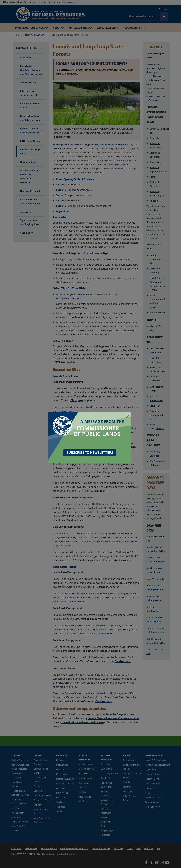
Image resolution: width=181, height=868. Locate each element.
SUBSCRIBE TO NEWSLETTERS (90, 452)
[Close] (128, 416)
